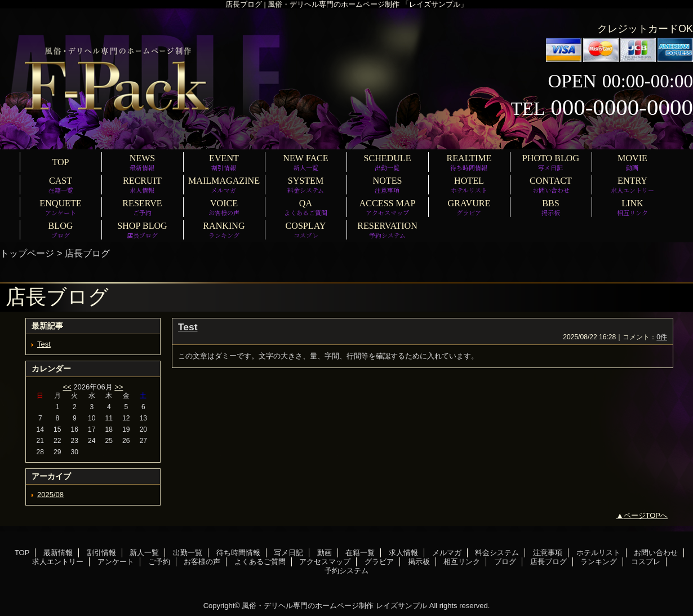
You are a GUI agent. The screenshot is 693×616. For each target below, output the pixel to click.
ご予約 (159, 562)
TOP (60, 162)
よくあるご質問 (260, 562)
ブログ (505, 562)
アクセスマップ (325, 562)
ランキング (599, 562)
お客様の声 (202, 562)
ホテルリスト (598, 553)
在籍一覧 (360, 553)
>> (119, 387)
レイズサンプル (401, 606)
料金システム (497, 553)
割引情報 (101, 553)
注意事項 (548, 553)
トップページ (27, 253)
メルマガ (447, 553)
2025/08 (50, 495)
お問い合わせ (656, 553)
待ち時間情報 (238, 553)
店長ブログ (548, 562)
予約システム (346, 571)
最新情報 (58, 553)
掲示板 (419, 562)
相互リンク (462, 562)
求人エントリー (58, 562)
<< (67, 387)
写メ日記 (288, 553)
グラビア (379, 562)
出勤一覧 (188, 553)
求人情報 (403, 553)
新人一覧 (144, 553)
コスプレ (646, 562)
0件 (662, 337)
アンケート (116, 562)
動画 (325, 553)
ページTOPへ (646, 515)
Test (44, 344)
